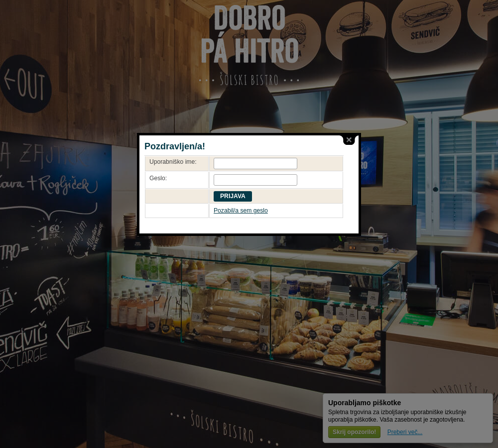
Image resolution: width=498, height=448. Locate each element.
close (349, 140)
